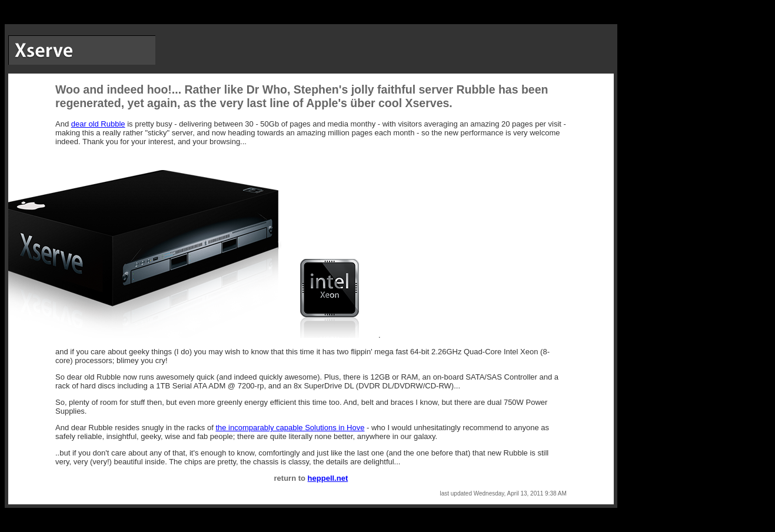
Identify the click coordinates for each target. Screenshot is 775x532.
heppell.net (328, 478)
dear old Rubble (98, 124)
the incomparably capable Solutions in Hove (290, 428)
